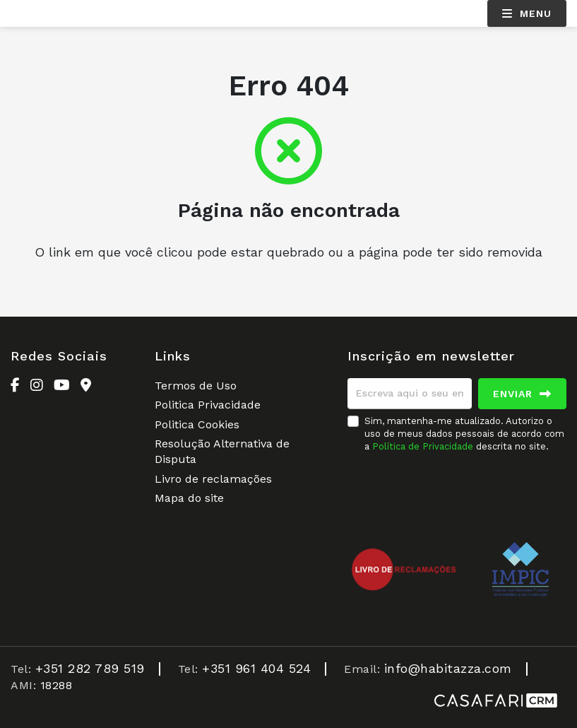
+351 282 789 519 (90, 668)
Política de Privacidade (424, 446)
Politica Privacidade (208, 405)
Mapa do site (189, 498)
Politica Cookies (197, 424)
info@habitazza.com (448, 668)
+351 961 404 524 (256, 668)
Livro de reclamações (213, 479)
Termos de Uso (196, 386)
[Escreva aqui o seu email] (410, 394)
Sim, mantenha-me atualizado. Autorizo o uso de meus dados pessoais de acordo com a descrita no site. (464, 434)
